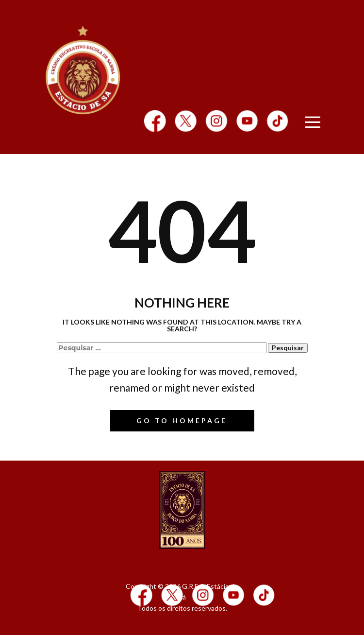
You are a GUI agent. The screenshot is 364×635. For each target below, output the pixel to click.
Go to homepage (182, 420)
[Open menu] (313, 122)
